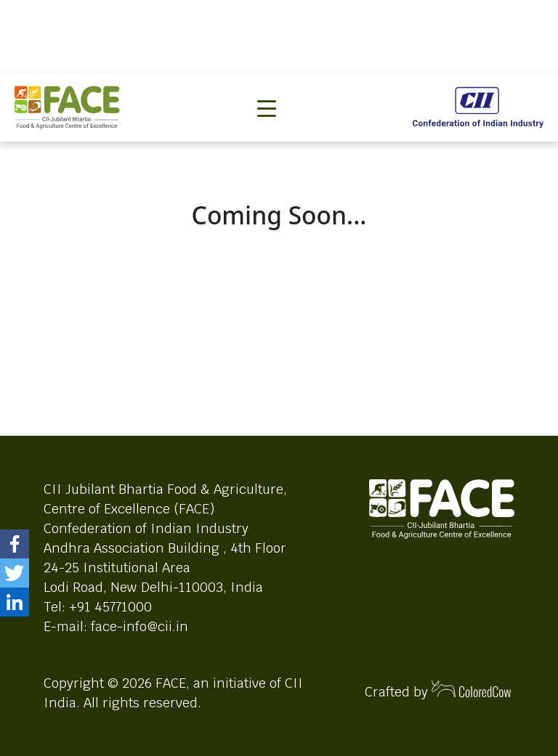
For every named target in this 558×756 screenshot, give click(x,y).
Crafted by (438, 690)
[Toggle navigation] (267, 84)
